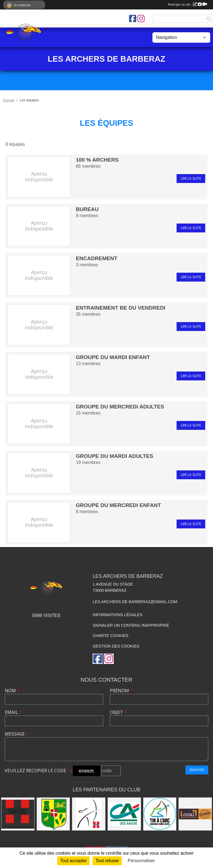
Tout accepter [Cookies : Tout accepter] (73, 861)
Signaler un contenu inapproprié (131, 625)
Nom (12, 691)
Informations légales (117, 615)
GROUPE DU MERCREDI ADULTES (120, 407)
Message (17, 734)
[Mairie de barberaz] (53, 814)
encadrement (97, 258)
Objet (118, 712)
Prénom (121, 691)
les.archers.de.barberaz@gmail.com (135, 602)
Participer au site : (187, 4)
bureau (87, 209)
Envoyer (197, 770)
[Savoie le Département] (18, 814)
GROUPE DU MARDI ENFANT (113, 357)
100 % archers (97, 160)
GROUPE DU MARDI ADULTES (115, 456)
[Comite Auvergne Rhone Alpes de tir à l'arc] (160, 814)
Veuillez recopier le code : (38, 771)
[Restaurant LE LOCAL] (195, 814)
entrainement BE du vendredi (121, 308)
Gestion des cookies (116, 646)
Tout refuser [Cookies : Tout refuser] (107, 861)
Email (13, 712)
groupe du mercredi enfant (118, 505)
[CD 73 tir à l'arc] (89, 814)
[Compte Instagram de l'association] (141, 19)
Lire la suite (191, 178)
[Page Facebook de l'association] (133, 19)
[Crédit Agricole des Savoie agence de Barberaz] (124, 814)
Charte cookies (110, 636)
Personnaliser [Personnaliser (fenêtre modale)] (141, 861)
